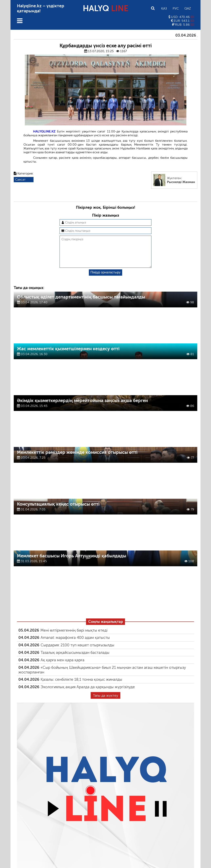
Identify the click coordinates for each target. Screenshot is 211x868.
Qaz (188, 8)
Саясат (20, 179)
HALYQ (106, 8)
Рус (176, 8)
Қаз (164, 8)
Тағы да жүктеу (105, 702)
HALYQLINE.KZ (44, 131)
